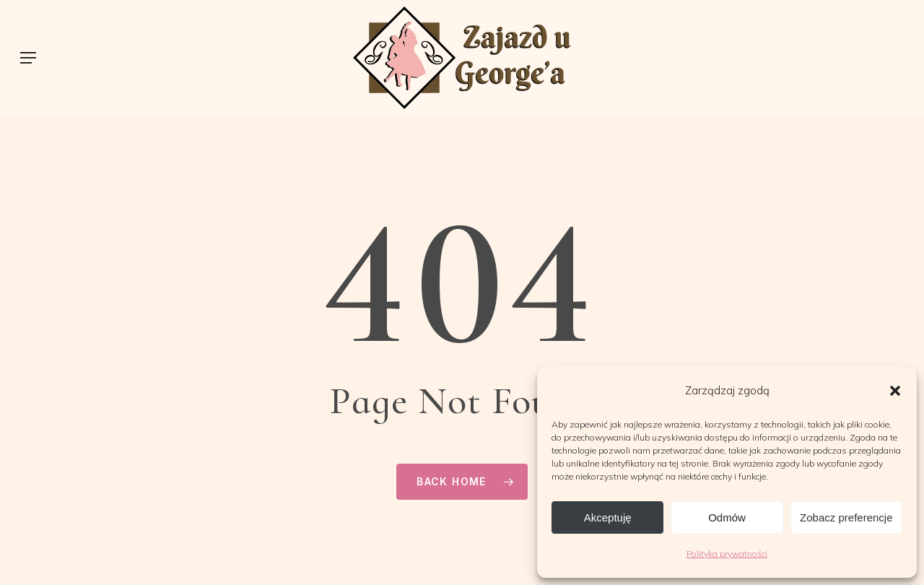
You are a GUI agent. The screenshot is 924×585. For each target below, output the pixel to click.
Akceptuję (608, 517)
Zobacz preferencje (846, 517)
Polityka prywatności (727, 554)
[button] (895, 391)
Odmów (727, 517)
